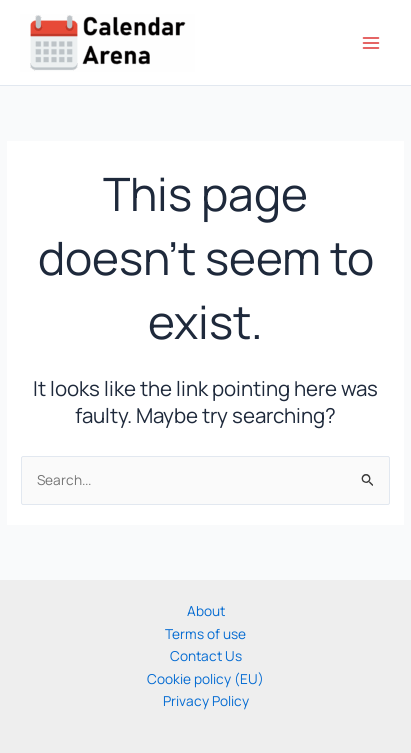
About (206, 610)
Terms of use (205, 633)
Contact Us (206, 655)
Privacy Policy (206, 700)
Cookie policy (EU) (205, 678)
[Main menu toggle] (371, 42)
